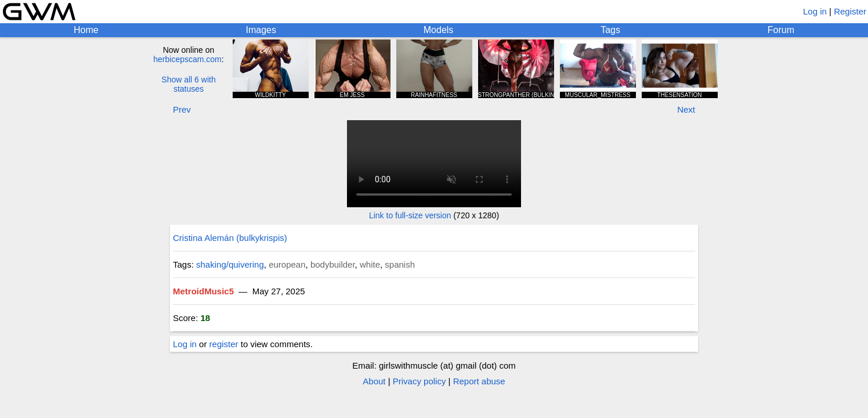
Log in (815, 11)
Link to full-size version (410, 215)
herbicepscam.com (187, 59)
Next (686, 109)
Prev (182, 109)
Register (850, 11)
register (224, 344)
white (370, 264)
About (374, 381)
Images (261, 30)
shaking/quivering (230, 264)
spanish (400, 264)
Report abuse (479, 381)
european (287, 264)
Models (439, 30)
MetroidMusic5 (203, 291)
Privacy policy (419, 381)
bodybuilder (333, 264)
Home (86, 30)
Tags (610, 30)
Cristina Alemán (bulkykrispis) (230, 238)
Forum (781, 30)
